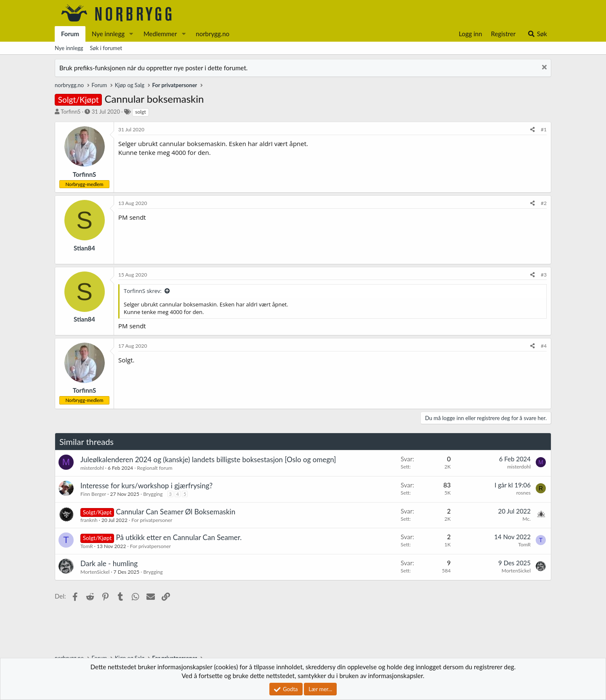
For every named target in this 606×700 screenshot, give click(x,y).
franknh (89, 520)
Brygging (153, 494)
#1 (544, 129)
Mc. (526, 519)
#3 (544, 275)
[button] (131, 34)
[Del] (533, 130)
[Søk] (537, 34)
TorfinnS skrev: (143, 291)
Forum (70, 34)
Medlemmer (160, 34)
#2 (544, 203)
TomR (87, 546)
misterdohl (92, 468)
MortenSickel (95, 572)
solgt (140, 112)
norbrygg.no (213, 34)
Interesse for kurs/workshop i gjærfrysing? (146, 486)
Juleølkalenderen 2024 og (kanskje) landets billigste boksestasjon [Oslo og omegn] (208, 459)
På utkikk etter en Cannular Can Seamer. (179, 537)
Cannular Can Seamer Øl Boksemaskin (176, 512)
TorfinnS (70, 112)
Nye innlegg (108, 34)
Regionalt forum (155, 468)
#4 (544, 346)
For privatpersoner (152, 520)
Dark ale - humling (109, 563)
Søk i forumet (106, 48)
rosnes (524, 493)
